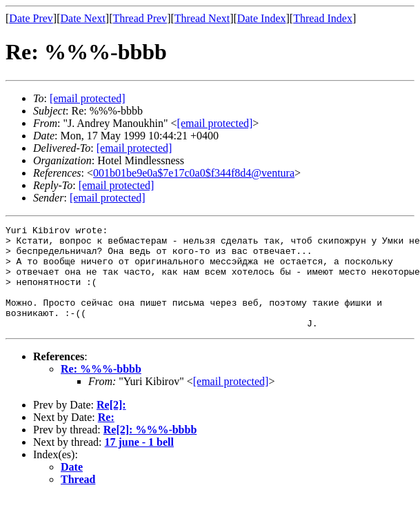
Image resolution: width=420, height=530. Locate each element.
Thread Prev (140, 18)
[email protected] (134, 148)
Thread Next (202, 18)
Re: (106, 438)
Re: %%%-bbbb (101, 390)
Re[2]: (111, 425)
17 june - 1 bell (139, 463)
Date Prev (31, 18)
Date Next (83, 18)
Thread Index (323, 18)
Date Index (262, 18)
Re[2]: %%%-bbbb (150, 450)
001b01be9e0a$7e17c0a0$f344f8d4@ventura (194, 173)
